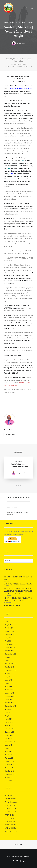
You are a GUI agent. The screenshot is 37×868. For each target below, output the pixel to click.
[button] (32, 8)
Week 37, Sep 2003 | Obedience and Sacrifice (19, 466)
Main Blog (19, 844)
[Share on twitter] (11, 498)
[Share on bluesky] (24, 498)
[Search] (26, 8)
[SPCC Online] (8, 8)
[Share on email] (29, 498)
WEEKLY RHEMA (21, 22)
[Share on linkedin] (19, 498)
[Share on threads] (13, 498)
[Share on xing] (26, 498)
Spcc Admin (22, 43)
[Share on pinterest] (16, 498)
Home (13, 64)
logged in (19, 512)
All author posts (10, 435)
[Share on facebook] (8, 498)
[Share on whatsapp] (21, 498)
